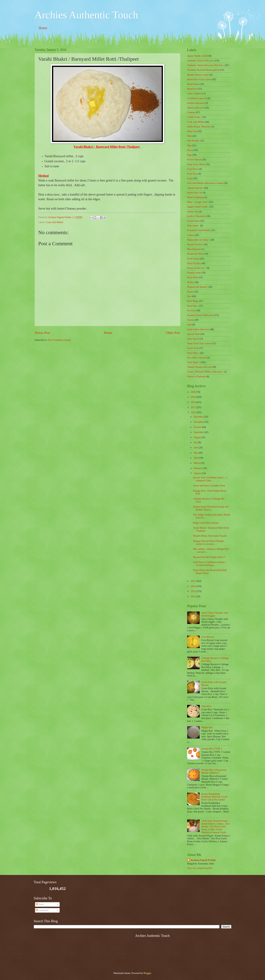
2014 (194, 586)
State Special (193, 339)
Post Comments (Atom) (59, 340)
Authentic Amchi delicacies (200, 61)
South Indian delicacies (198, 329)
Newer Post (42, 333)
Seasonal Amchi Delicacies (200, 315)
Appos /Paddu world (197, 56)
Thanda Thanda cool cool (199, 367)
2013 (194, 591)
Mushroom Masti (195, 254)
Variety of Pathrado (196, 377)
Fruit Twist (192, 174)
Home (43, 28)
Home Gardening (195, 197)
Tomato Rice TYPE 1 (212, 749)
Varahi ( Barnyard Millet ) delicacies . (205, 372)
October (198, 427)
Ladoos (191, 235)
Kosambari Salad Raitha (199, 230)
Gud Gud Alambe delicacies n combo (205, 183)
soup (189, 325)
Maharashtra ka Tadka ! (198, 240)
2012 (194, 597)
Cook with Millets (55, 222)
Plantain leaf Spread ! (197, 287)
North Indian (193, 259)
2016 (194, 412)
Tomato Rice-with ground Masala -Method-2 (214, 771)
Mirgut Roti (207, 727)
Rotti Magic (193, 301)
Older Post (173, 333)
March (197, 463)
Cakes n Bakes (194, 94)
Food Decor (193, 169)
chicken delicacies (196, 103)
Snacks (191, 320)
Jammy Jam (193, 212)
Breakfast (192, 89)
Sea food (191, 311)
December (199, 417)
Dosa (190, 150)
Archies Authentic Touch (86, 15)
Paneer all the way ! (197, 268)
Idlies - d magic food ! (198, 202)
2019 (194, 397)
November (199, 422)
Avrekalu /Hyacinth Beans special (203, 70)
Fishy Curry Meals (196, 164)
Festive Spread (194, 160)
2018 (194, 402)
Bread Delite (193, 84)
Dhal (190, 136)
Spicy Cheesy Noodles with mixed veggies (215, 614)
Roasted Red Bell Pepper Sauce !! (209, 557)
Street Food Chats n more (199, 343)
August (197, 437)
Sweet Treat (193, 348)
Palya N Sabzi (194, 263)
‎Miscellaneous (194, 249)
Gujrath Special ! (195, 188)
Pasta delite (193, 277)
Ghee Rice (206, 706)
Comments (42, 910)
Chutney (191, 112)
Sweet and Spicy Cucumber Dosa (209, 486)
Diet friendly (193, 141)
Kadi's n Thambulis (196, 216)
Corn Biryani (208, 637)
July (196, 442)
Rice (189, 296)
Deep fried (192, 131)
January (198, 473)
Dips (189, 146)
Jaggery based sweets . (198, 207)
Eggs (190, 155)
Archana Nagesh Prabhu (203, 860)
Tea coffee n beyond (197, 358)
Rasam (190, 292)
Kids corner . (193, 226)
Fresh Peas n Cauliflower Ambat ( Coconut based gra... (209, 564)
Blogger (147, 973)
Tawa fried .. (193, 353)
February (198, 468)
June (196, 448)
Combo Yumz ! (194, 117)
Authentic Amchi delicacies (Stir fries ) (206, 65)
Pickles (191, 282)
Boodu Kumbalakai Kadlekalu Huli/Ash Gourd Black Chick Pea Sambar (214, 797)
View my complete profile (200, 868)
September (199, 432)
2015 (194, 581)
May (196, 453)
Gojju (190, 178)
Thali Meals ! (194, 362)
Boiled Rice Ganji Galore (199, 79)
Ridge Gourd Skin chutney (206, 523)
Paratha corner (194, 273)
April (196, 458)
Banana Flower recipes (198, 75)
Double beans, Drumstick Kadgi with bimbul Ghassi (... (211, 508)
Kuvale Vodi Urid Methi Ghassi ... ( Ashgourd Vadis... (210, 479)
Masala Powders (195, 244)
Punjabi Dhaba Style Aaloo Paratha (210, 536)
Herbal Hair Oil (195, 193)
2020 (194, 392)
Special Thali (194, 334)
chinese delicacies (196, 108)
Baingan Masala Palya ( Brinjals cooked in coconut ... (209, 543)
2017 (194, 407)
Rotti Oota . (193, 306)
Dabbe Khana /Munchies (199, 127)
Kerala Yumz (193, 221)
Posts (40, 904)
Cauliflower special (197, 98)
